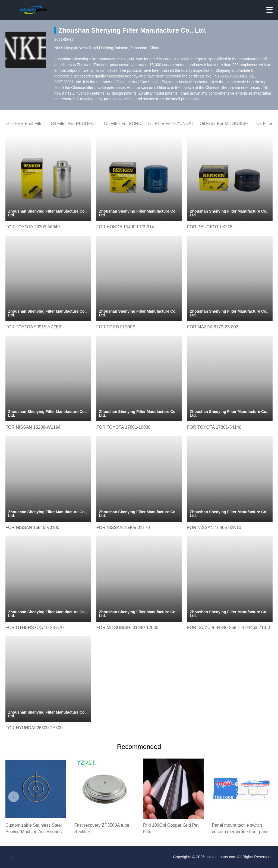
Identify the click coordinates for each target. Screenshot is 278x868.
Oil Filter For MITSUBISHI (225, 124)
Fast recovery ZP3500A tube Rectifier (102, 828)
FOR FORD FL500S (116, 327)
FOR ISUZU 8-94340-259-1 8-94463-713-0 (228, 628)
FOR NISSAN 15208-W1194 (33, 427)
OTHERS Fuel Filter (25, 124)
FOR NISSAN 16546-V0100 (32, 528)
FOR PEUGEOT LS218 (210, 227)
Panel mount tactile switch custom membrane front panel (241, 828)
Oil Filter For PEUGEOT (74, 124)
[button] (14, 797)
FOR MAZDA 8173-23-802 (213, 327)
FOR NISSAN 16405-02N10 (214, 528)
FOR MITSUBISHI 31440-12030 (127, 628)
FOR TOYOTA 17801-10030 (124, 427)
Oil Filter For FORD (123, 124)
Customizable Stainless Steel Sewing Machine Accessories (34, 828)
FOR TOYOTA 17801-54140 (214, 427)
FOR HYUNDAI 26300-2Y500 (34, 728)
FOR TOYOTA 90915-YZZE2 (33, 327)
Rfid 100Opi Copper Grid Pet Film (171, 828)
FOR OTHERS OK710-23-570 (34, 628)
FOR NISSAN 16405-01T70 (123, 528)
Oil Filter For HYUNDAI (170, 124)
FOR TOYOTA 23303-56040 (33, 227)
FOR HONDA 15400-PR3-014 (125, 227)
